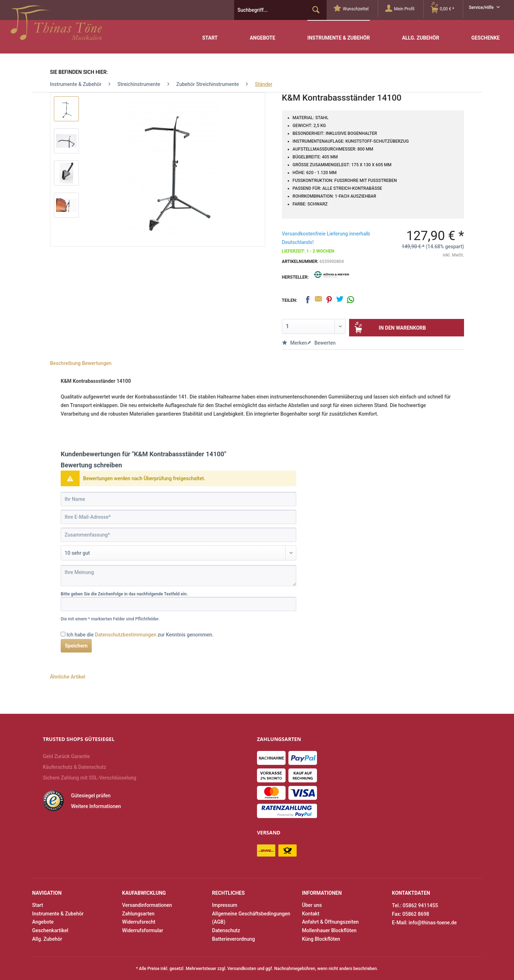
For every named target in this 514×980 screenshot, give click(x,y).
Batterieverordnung (233, 939)
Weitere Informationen (96, 806)
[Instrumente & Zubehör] (339, 32)
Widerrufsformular (143, 930)
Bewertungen (97, 363)
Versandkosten (242, 969)
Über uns (312, 905)
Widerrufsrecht (139, 922)
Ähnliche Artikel (68, 677)
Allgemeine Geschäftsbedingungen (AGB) (251, 918)
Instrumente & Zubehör (58, 914)
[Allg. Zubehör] (420, 33)
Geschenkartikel (50, 930)
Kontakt (311, 914)
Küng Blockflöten (321, 939)
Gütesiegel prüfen (91, 796)
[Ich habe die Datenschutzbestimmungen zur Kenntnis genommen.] (63, 634)
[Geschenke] (485, 33)
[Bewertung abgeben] (178, 553)
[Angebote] (263, 33)
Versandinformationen (147, 905)
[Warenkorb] (447, 9)
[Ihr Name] (178, 499)
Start (38, 905)
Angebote (43, 922)
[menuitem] (356, 9)
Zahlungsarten (138, 914)
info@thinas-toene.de (433, 923)
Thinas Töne (56, 25)
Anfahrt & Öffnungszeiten (330, 922)
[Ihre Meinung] (178, 576)
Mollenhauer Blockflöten (329, 930)
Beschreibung (65, 363)
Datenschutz (226, 930)
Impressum (225, 905)
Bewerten (321, 343)
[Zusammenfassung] (178, 535)
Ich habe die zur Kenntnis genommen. (140, 635)
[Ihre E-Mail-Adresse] (178, 517)
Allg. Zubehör (47, 939)
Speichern (76, 646)
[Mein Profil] (404, 9)
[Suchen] (316, 10)
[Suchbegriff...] (280, 10)
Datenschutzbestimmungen (126, 635)
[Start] (210, 33)
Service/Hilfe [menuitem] (482, 7)
